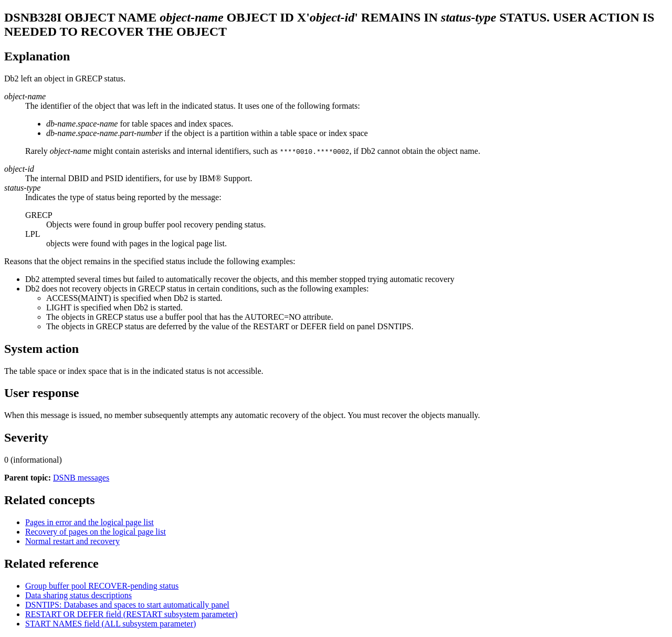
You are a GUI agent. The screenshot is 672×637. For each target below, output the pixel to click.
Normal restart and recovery (72, 541)
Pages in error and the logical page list (90, 522)
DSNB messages (81, 478)
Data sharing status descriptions (78, 595)
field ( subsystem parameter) (132, 614)
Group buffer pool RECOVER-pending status (102, 586)
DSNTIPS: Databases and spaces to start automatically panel (127, 605)
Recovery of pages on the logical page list (96, 532)
